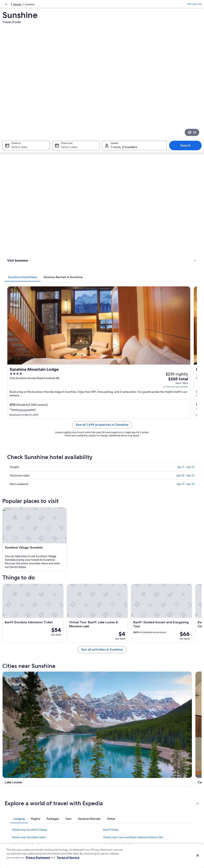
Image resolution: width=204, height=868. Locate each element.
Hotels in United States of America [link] (75, 789)
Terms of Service (68, 857)
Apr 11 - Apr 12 (186, 251)
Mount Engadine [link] (165, 679)
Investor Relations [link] (16, 815)
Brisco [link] (157, 672)
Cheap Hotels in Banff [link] (25, 616)
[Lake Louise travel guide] (76, 501)
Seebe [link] (158, 664)
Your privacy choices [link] (117, 821)
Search (187, 95)
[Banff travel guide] (178, 501)
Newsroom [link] (12, 808)
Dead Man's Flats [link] (116, 664)
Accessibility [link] (113, 815)
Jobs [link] (9, 789)
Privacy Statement (38, 857)
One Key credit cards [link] (68, 840)
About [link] (10, 783)
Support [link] (160, 783)
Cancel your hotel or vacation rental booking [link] (175, 791)
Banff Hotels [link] (111, 600)
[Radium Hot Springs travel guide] (76, 539)
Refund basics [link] (163, 805)
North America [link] (10, 5)
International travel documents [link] (172, 818)
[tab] (72, 118)
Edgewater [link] (13, 686)
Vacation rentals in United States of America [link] (75, 797)
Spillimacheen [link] (15, 679)
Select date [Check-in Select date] (17, 97)
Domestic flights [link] (65, 815)
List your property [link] (16, 795)
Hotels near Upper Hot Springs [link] (31, 623)
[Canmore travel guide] (127, 501)
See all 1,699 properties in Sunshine (127, 214)
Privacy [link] (110, 783)
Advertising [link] (13, 821)
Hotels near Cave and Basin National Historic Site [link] (133, 608)
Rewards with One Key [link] (69, 834)
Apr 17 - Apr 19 (186, 268)
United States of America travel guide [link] (76, 783)
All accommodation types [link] (70, 827)
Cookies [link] (110, 789)
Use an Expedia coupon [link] (169, 811)
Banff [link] (107, 657)
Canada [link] (26, 5)
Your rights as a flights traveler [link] (172, 824)
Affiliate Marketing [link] (16, 827)
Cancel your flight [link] (165, 799)
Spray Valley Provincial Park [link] (123, 679)
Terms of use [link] (113, 795)
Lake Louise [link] (13, 657)
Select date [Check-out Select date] (68, 97)
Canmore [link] (61, 657)
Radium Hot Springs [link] (167, 657)
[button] (102, 574)
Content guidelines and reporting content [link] (124, 829)
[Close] (198, 855)
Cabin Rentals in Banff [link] (117, 616)
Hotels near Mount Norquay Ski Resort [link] (127, 623)
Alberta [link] (37, 5)
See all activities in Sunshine (127, 471)
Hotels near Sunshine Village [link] (29, 600)
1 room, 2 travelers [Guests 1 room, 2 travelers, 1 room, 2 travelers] (124, 97)
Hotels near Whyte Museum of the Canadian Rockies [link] (44, 631)
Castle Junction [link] (65, 672)
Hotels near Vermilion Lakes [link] (29, 608)
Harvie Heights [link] (16, 672)
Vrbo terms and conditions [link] (120, 808)
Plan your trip (194, 5)
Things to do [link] (15, 140)
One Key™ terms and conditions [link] (123, 802)
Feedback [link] (12, 834)
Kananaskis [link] (62, 664)
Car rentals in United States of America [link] (77, 821)
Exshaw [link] (10, 664)
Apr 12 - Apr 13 (185, 260)
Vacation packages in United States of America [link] (76, 807)
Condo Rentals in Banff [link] (117, 631)
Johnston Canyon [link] (116, 672)
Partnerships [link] (13, 802)
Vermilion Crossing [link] (68, 679)
